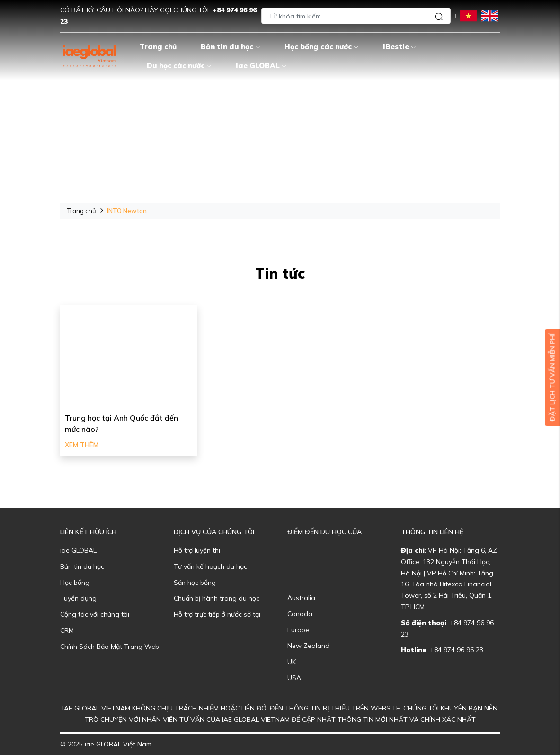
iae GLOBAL (261, 66)
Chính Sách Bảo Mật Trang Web (110, 647)
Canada (300, 614)
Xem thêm (82, 445)
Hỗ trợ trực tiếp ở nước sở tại (217, 614)
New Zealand (308, 646)
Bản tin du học (231, 47)
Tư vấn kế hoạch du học (210, 566)
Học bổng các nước (322, 47)
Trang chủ (158, 47)
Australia (301, 598)
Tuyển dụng (78, 598)
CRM (67, 630)
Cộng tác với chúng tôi (95, 614)
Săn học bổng (195, 583)
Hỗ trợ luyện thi (197, 550)
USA (294, 678)
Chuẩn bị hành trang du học (217, 598)
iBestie (400, 47)
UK (292, 662)
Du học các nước (179, 66)
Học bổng (75, 583)
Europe (298, 630)
